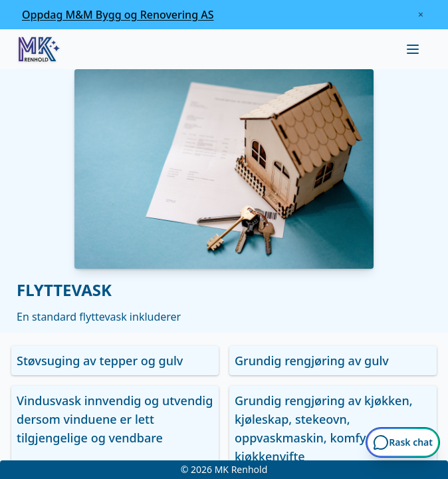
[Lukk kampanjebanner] (421, 15)
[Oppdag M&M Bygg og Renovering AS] (118, 15)
